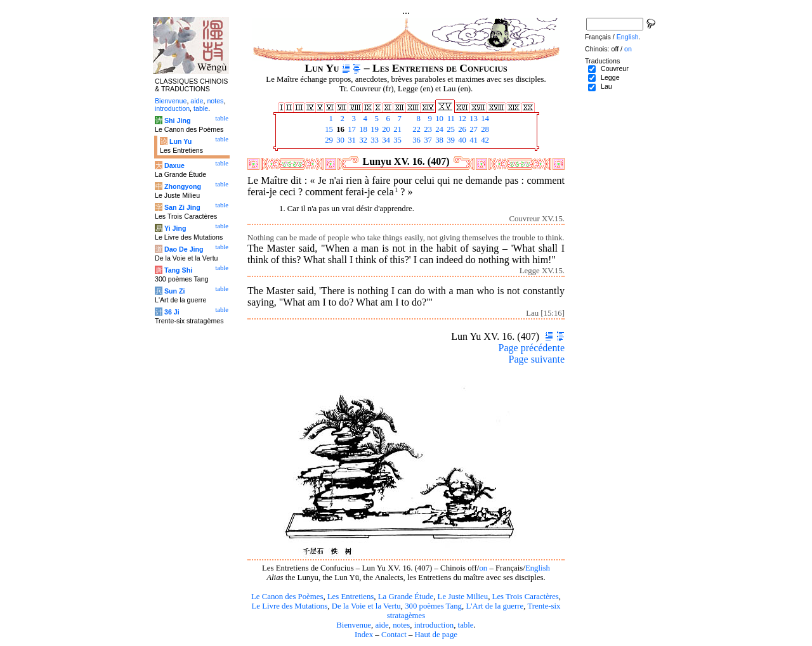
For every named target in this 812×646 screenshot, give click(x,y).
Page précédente (532, 348)
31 (351, 140)
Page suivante (537, 359)
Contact (394, 635)
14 (484, 119)
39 (450, 140)
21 (396, 129)
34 (385, 140)
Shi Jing (177, 120)
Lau (606, 86)
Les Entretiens (351, 597)
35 (396, 140)
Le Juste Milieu (463, 597)
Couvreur (615, 68)
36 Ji (172, 312)
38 (438, 140)
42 (484, 140)
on (483, 568)
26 (461, 129)
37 (427, 140)
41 (473, 140)
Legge (610, 77)
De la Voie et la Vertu (366, 606)
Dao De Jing (184, 249)
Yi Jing (175, 228)
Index (364, 635)
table (466, 625)
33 (374, 140)
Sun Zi (175, 291)
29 (328, 140)
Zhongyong (183, 186)
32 (362, 140)
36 (416, 140)
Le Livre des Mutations (289, 606)
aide (382, 625)
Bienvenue (354, 625)
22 (416, 129)
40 (461, 140)
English (538, 568)
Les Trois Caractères (526, 597)
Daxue (174, 165)
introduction (434, 625)
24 (438, 129)
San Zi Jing (182, 207)
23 (427, 129)
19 (374, 129)
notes (401, 625)
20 (385, 129)
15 (328, 129)
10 (438, 119)
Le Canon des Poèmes (287, 597)
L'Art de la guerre (494, 606)
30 (339, 140)
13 (473, 119)
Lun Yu (180, 141)
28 (484, 129)
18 (362, 129)
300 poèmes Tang (433, 606)
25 (450, 129)
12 (461, 119)
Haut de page (436, 635)
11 (450, 119)
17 (351, 129)
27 (473, 129)
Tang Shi (178, 270)
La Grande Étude (406, 597)
